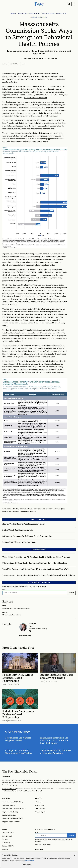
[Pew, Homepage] (39, 4)
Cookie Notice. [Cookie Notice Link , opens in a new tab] (30, 860)
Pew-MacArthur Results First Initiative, (18, 288)
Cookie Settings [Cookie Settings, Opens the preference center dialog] (27, 864)
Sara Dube (32, 623)
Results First (26, 648)
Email (4, 590)
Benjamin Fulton (25, 635)
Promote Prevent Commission (35, 97)
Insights (38, 798)
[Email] (35, 593)
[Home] (20, 772)
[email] (30, 631)
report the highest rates (35, 265)
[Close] (75, 855)
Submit (71, 593)
